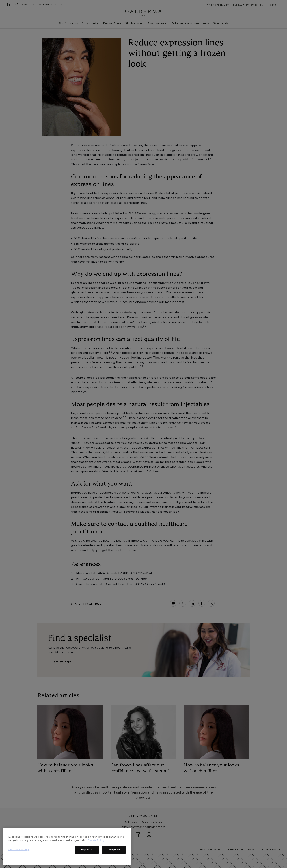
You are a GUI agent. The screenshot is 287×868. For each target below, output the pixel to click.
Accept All (114, 850)
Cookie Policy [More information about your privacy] (96, 840)
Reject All (87, 850)
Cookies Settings (19, 850)
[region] (67, 846)
